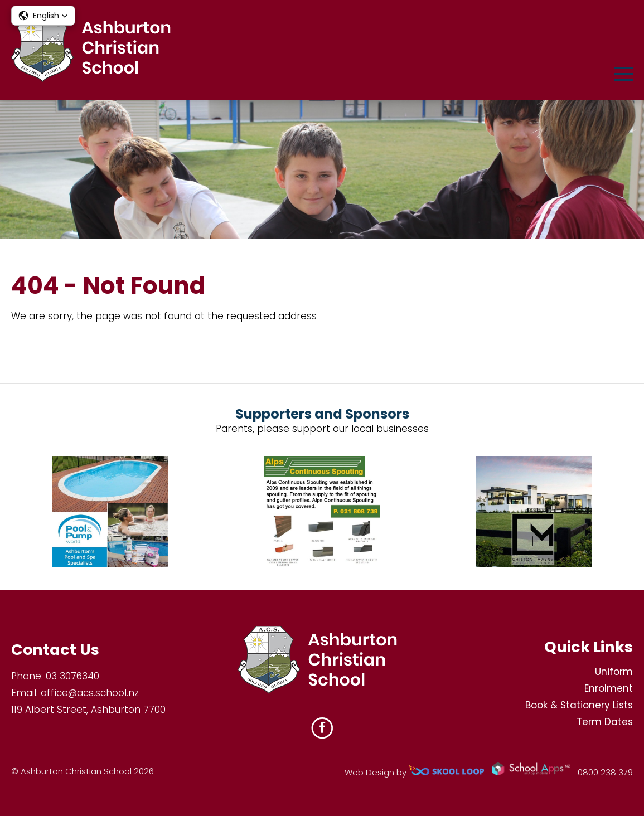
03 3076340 (72, 676)
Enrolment (609, 688)
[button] (43, 16)
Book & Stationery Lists (579, 705)
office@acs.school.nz (90, 693)
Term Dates (605, 722)
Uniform (614, 672)
